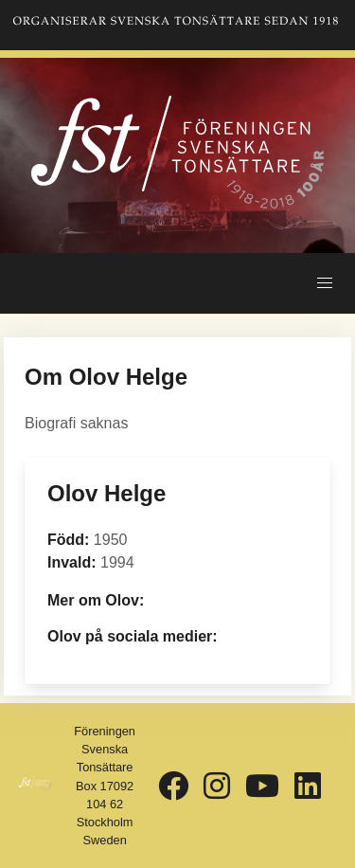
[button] (325, 283)
